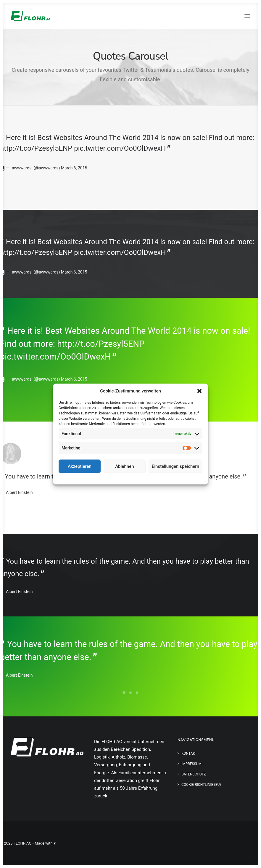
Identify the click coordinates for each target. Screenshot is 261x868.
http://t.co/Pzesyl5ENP (36, 148)
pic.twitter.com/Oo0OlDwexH (120, 148)
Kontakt (189, 753)
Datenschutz (135, 478)
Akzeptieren (80, 466)
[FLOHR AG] (30, 16)
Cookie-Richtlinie (109, 478)
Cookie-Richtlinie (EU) (201, 785)
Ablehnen (124, 466)
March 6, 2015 (74, 168)
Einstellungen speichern (175, 466)
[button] (199, 391)
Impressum (157, 478)
